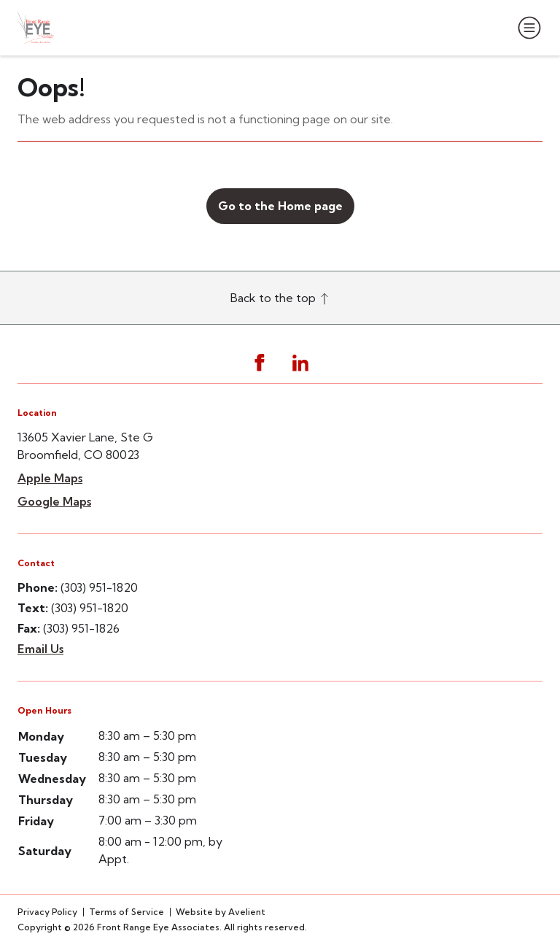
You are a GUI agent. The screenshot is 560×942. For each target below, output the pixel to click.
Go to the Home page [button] (280, 206)
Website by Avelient (221, 912)
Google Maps (54, 501)
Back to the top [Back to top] (280, 298)
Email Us (40, 649)
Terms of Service (127, 912)
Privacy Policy (47, 912)
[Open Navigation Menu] (526, 28)
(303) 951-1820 (99, 587)
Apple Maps (50, 478)
